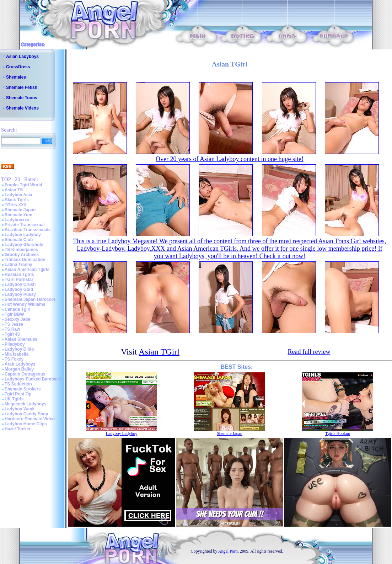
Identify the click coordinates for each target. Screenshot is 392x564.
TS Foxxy (14, 359)
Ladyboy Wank (20, 409)
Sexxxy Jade (17, 319)
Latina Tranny (18, 265)
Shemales (16, 77)
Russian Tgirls (19, 275)
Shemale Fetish (22, 87)
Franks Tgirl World (23, 185)
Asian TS (14, 190)
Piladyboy (15, 344)
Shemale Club (19, 240)
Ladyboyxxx (17, 220)
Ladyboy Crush (20, 284)
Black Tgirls (17, 200)
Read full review (309, 352)
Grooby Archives (22, 255)
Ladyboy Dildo (19, 349)
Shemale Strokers (23, 389)
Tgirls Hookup (338, 433)
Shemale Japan (20, 210)
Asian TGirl (159, 352)
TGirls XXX (16, 205)
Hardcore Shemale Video (30, 419)
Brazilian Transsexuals (28, 230)
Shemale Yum (18, 215)
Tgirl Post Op (18, 394)
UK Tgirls (14, 399)
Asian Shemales (21, 339)
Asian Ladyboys (22, 57)
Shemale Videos (22, 108)
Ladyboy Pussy (20, 294)
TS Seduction (18, 384)
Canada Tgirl (18, 309)
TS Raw (12, 329)
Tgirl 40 (12, 334)
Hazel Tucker (18, 429)
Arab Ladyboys (20, 364)
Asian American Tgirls (27, 270)
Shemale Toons (22, 98)
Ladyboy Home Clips (26, 424)
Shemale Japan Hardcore (30, 299)
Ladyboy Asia (18, 195)
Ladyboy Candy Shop (26, 414)
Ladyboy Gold (19, 289)
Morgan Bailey (19, 369)
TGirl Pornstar (19, 280)
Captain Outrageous (25, 374)
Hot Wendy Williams (25, 304)
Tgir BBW (14, 314)
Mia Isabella (17, 354)
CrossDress (18, 67)
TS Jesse (14, 324)
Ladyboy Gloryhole (24, 245)
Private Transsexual (25, 225)
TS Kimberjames (21, 250)
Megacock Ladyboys (25, 404)
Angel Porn (228, 551)
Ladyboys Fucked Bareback (33, 379)
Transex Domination (25, 260)
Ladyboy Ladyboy (23, 235)
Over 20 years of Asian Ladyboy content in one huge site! (230, 159)
